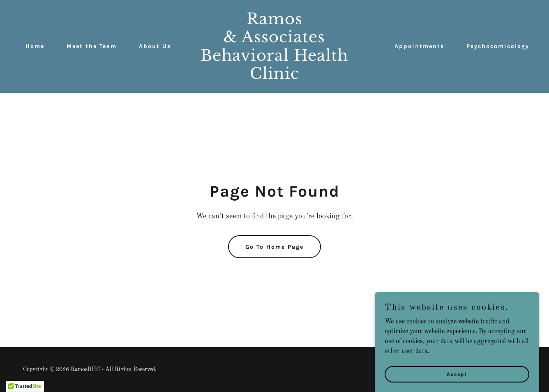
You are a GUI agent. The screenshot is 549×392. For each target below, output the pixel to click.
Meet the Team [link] (92, 46)
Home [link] (35, 46)
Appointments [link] (419, 46)
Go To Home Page (274, 247)
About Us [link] (155, 46)
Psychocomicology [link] (498, 46)
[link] (274, 77)
